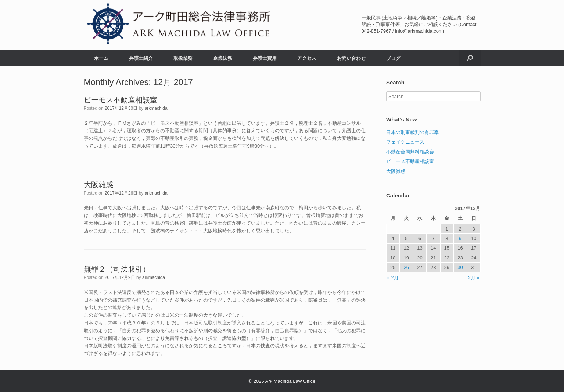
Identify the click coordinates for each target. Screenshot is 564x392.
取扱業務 (183, 58)
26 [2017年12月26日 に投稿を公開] (406, 267)
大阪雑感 (98, 185)
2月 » (474, 278)
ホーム (101, 58)
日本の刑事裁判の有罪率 (412, 132)
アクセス (307, 58)
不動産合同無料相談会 (410, 152)
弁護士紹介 (141, 58)
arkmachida (156, 108)
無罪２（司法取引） (117, 269)
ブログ (393, 58)
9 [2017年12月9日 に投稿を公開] (460, 238)
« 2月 (393, 278)
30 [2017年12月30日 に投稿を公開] (460, 267)
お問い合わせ (351, 58)
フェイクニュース (405, 142)
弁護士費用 (265, 58)
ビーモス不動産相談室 (121, 100)
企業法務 (223, 58)
